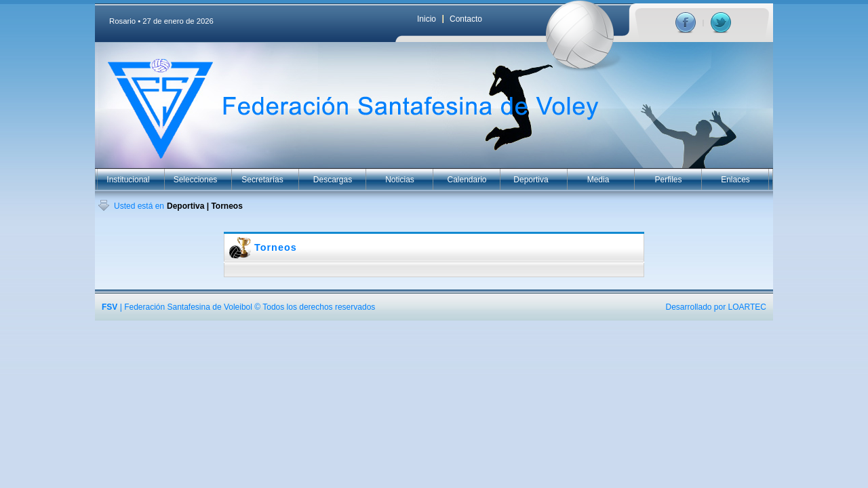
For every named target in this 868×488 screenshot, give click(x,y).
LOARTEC (747, 307)
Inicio (427, 19)
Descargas (333, 180)
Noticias (400, 180)
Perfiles (668, 180)
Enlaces (735, 180)
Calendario (467, 180)
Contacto (466, 19)
